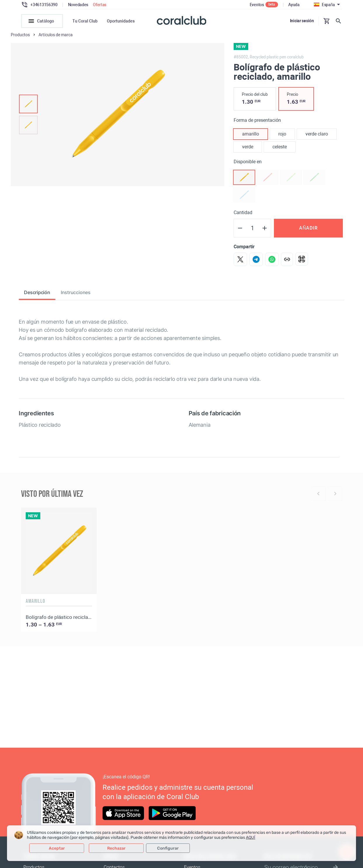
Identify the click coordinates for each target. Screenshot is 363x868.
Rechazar (116, 848)
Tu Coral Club (85, 21)
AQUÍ (251, 837)
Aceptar (57, 848)
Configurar (168, 848)
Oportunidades (121, 21)
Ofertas (100, 5)
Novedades (78, 5)
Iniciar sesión (302, 21)
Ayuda (294, 5)
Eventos (257, 5)
